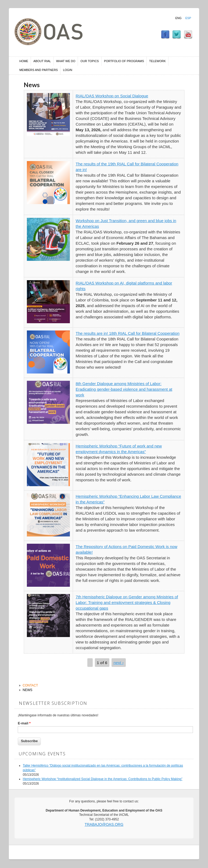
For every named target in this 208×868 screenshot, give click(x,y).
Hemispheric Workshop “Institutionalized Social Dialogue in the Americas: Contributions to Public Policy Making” (103, 779)
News (27, 690)
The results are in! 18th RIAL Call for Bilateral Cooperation (128, 333)
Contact (30, 685)
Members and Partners (39, 70)
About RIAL (42, 61)
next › (119, 663)
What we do (66, 61)
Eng (178, 18)
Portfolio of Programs (124, 61)
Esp (188, 18)
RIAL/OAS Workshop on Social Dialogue (112, 96)
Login (67, 70)
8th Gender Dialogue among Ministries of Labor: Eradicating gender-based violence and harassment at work (124, 389)
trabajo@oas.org (104, 824)
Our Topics (90, 61)
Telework (157, 61)
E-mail (24, 723)
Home (24, 61)
